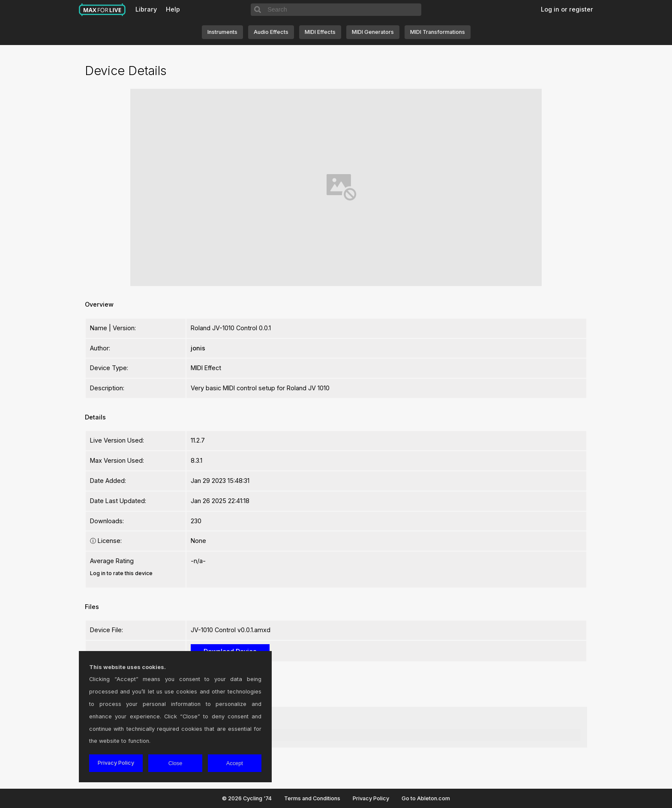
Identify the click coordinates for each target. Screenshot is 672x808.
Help (173, 9)
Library (146, 9)
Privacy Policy (371, 798)
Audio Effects (271, 32)
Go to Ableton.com (426, 798)
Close (175, 763)
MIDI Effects (320, 32)
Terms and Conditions (312, 798)
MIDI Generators (373, 32)
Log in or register (567, 9)
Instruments (222, 32)
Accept (235, 763)
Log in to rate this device (121, 573)
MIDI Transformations (438, 32)
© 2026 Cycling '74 (247, 798)
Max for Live (102, 10)
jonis (198, 348)
